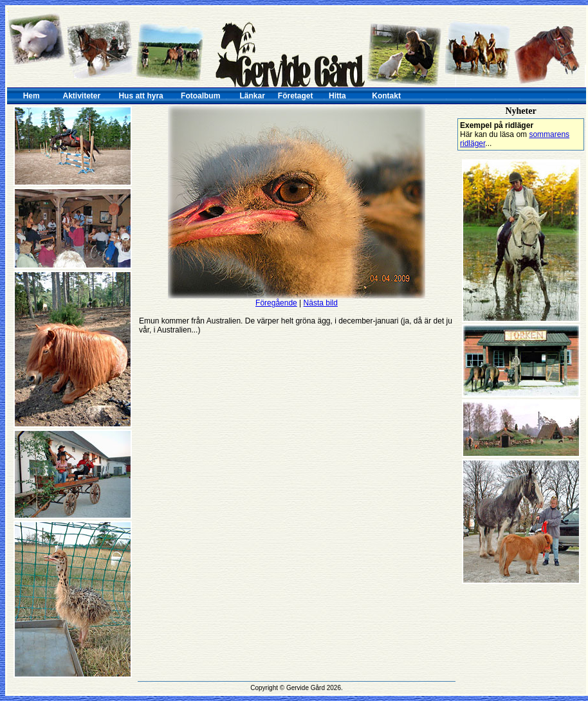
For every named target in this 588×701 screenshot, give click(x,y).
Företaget (296, 96)
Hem (32, 96)
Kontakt (386, 96)
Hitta (337, 96)
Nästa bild (321, 303)
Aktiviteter (82, 96)
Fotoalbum (200, 96)
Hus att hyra (141, 96)
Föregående (276, 303)
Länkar (253, 96)
